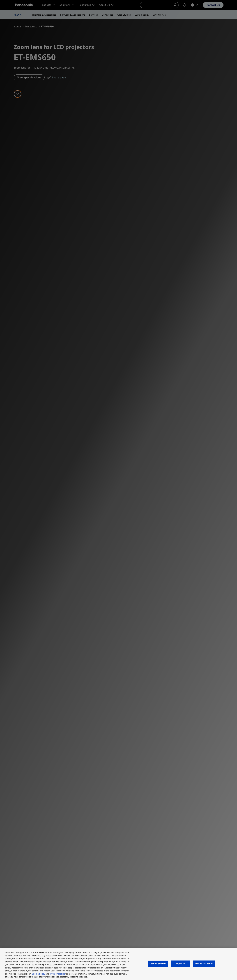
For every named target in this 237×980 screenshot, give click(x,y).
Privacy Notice (58, 974)
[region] (118, 964)
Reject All (181, 964)
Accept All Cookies (204, 964)
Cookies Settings (158, 964)
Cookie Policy (38, 974)
